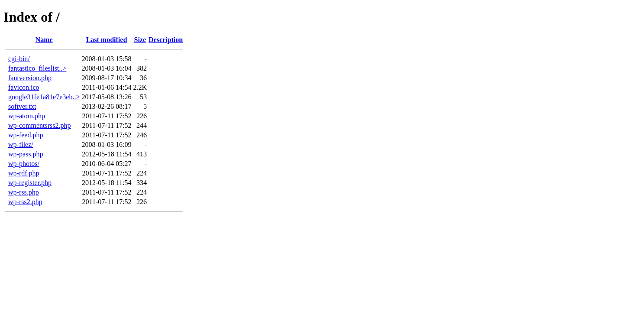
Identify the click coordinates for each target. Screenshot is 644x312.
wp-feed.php (26, 135)
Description (166, 40)
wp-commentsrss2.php (39, 125)
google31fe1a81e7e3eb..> (44, 97)
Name (44, 40)
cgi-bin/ (19, 59)
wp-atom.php (27, 116)
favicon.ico (24, 87)
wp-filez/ (21, 145)
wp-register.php (30, 183)
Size (140, 40)
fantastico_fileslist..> (37, 68)
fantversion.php (30, 78)
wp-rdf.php (24, 173)
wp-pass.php (26, 154)
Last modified (107, 40)
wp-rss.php (24, 192)
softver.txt (22, 106)
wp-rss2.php (25, 202)
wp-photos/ (24, 164)
